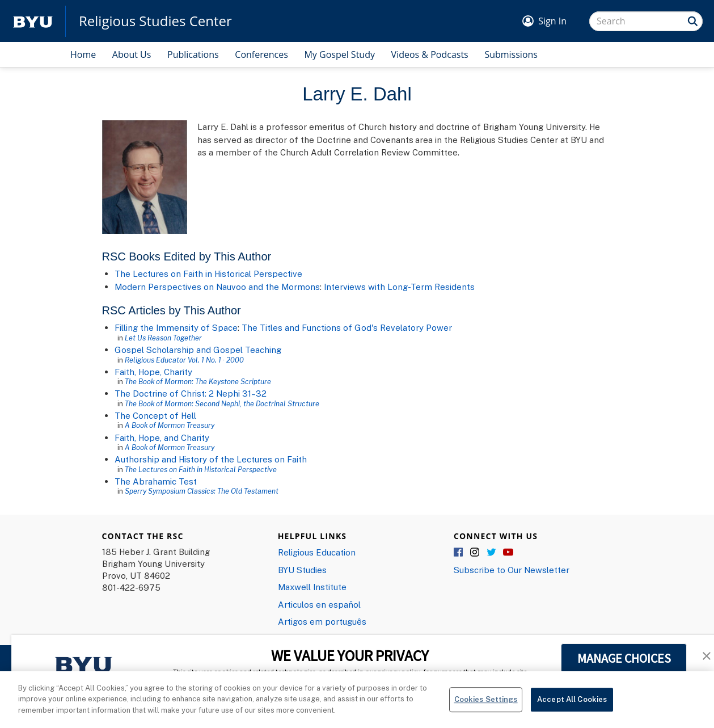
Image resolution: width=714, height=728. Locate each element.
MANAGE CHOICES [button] (624, 658)
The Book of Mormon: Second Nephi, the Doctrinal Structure (222, 403)
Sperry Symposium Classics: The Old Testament (202, 491)
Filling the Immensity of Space (176, 327)
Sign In (552, 21)
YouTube (508, 553)
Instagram (475, 553)
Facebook (459, 553)
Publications (193, 54)
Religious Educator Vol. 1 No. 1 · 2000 (184, 360)
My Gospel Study (339, 54)
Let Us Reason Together (163, 338)
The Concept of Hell (155, 415)
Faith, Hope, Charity (153, 372)
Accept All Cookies (572, 705)
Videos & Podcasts (430, 54)
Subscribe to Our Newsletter (512, 570)
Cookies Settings (486, 705)
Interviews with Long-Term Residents (399, 287)
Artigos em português (322, 621)
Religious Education (317, 552)
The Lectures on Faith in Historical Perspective (208, 273)
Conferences (261, 54)
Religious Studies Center (155, 21)
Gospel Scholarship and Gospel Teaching (198, 350)
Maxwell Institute (312, 587)
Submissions (511, 54)
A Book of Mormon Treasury (170, 425)
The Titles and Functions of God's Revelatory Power (347, 327)
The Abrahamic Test (156, 481)
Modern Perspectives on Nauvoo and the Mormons (217, 287)
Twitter (492, 553)
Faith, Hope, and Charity (162, 437)
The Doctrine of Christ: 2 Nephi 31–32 (191, 393)
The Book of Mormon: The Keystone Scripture (198, 381)
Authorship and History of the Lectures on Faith (211, 459)
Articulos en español (319, 604)
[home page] (33, 21)
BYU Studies (302, 570)
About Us (132, 54)
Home (83, 54)
